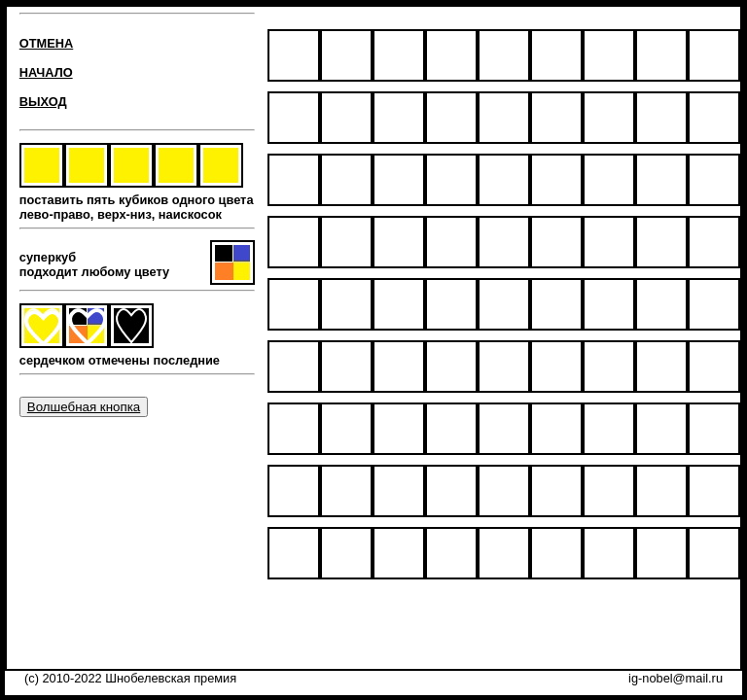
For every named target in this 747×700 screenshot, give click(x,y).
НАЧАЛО (46, 72)
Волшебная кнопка (84, 407)
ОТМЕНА (46, 43)
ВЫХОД (43, 102)
